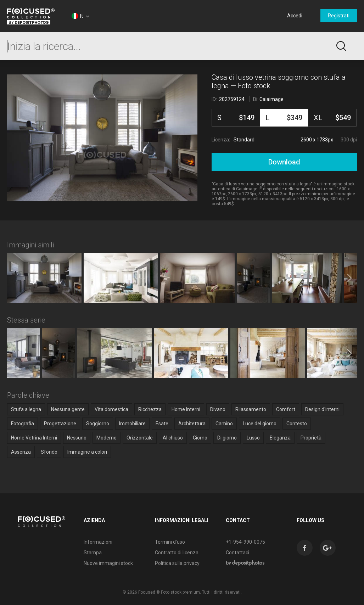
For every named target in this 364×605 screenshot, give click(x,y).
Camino (224, 424)
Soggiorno (98, 424)
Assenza (21, 452)
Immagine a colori (87, 452)
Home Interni (186, 409)
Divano (218, 409)
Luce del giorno (260, 424)
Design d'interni (322, 409)
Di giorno (227, 438)
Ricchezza (150, 409)
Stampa (92, 553)
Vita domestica (111, 409)
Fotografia (23, 424)
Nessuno (77, 438)
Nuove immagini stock (108, 563)
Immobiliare (132, 424)
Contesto (297, 424)
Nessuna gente (68, 409)
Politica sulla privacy (176, 563)
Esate (162, 424)
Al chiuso (173, 438)
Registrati (339, 16)
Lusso (253, 438)
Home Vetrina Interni (34, 438)
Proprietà (311, 438)
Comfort (286, 409)
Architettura (192, 424)
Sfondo (49, 452)
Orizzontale (140, 438)
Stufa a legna (26, 409)
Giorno (200, 438)
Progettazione (60, 424)
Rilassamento (251, 409)
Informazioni (97, 542)
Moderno (107, 438)
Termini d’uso (169, 542)
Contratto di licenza (176, 553)
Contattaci (236, 553)
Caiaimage (271, 99)
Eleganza (280, 438)
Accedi (295, 16)
